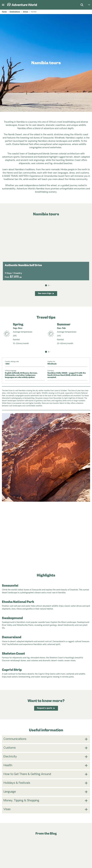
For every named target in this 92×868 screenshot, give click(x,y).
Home (4, 12)
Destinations (15, 12)
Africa (25, 12)
